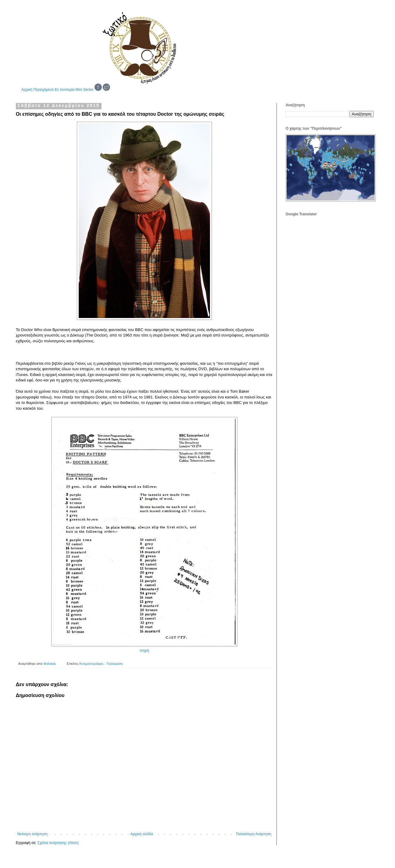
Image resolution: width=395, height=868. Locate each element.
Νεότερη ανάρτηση (32, 834)
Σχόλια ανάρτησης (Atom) (58, 843)
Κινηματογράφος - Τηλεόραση (101, 664)
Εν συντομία (65, 90)
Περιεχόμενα (44, 90)
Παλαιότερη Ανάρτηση (254, 834)
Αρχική (27, 90)
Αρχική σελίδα (142, 834)
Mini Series (84, 90)
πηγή (144, 650)
